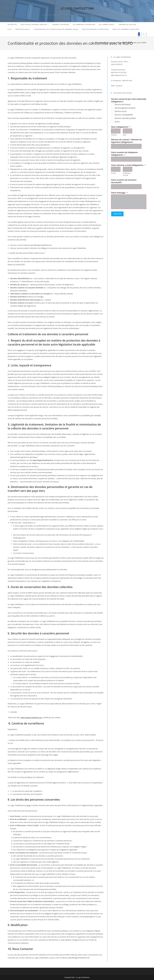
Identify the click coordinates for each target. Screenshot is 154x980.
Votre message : (119, 193)
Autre (117, 122)
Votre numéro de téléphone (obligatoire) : (124, 154)
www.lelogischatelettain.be (31, 717)
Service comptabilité (124, 115)
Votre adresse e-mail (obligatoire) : (128, 165)
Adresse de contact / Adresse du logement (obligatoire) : (126, 141)
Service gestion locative (125, 108)
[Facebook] (139, 34)
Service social (120, 111)
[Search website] (144, 34)
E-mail (113, 173)
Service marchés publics (125, 118)
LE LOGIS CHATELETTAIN (77, 9)
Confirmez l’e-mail (127, 174)
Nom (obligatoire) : (121, 127)
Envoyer (117, 214)
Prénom (114, 135)
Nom (125, 135)
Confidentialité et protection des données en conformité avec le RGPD (121, 43)
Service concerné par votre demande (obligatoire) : (129, 100)
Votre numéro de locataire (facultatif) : (124, 181)
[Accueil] (92, 43)
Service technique (122, 104)
